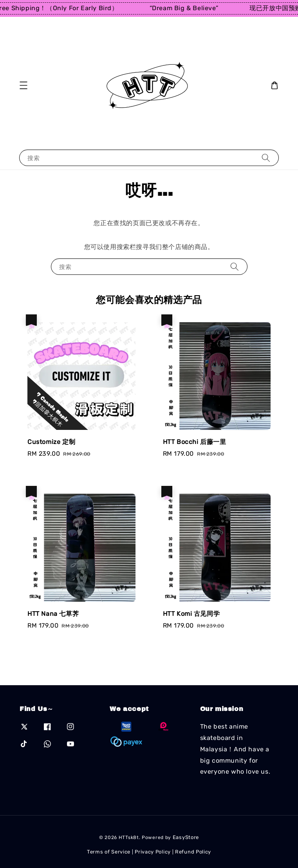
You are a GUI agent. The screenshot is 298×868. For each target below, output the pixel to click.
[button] (23, 85)
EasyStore (186, 837)
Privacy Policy (153, 852)
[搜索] (266, 158)
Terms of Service (109, 852)
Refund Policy (193, 852)
